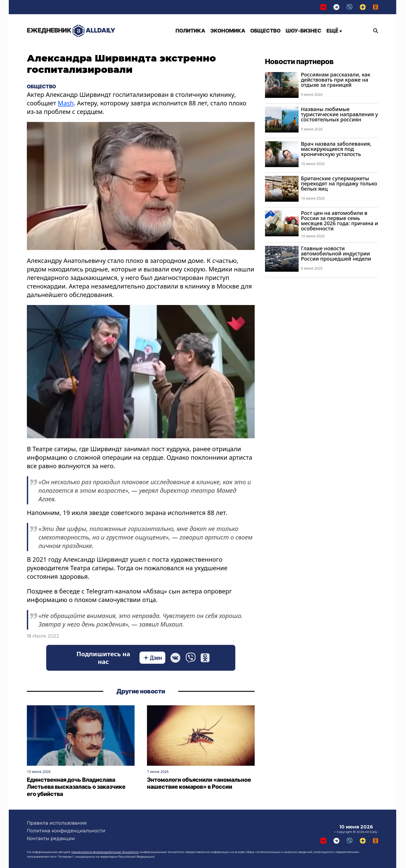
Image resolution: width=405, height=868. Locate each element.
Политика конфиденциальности (66, 831)
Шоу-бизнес (303, 31)
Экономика (228, 31)
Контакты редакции (51, 839)
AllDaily (71, 31)
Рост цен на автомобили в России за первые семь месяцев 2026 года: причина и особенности (340, 221)
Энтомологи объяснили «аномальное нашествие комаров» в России (199, 783)
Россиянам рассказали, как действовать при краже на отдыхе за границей (336, 80)
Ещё (334, 31)
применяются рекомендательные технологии (105, 852)
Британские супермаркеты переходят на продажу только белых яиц (339, 183)
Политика (190, 31)
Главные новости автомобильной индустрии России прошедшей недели (336, 253)
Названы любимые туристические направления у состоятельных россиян (339, 114)
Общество (265, 31)
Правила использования (57, 823)
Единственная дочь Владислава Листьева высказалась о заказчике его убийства (76, 787)
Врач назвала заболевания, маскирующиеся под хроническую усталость (336, 149)
